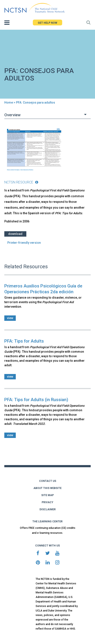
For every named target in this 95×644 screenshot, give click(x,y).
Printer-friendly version (24, 243)
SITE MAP (47, 495)
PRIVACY (47, 502)
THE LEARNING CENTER (47, 521)
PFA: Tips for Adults (24, 341)
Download (15, 234)
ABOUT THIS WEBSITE (47, 488)
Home (9, 102)
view (10, 318)
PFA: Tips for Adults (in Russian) (36, 400)
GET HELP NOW (47, 23)
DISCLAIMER (48, 509)
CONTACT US (48, 481)
